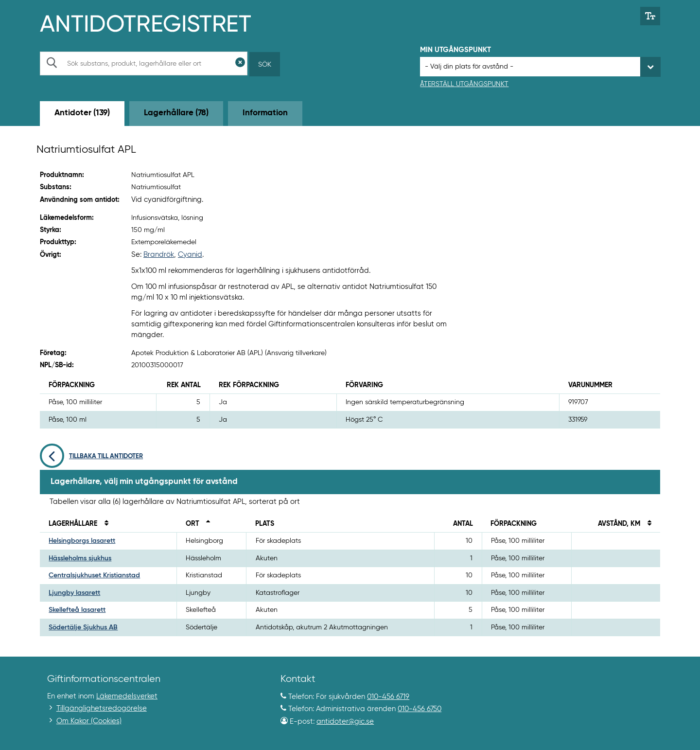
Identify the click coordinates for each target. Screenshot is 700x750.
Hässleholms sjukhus (80, 558)
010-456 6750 (420, 709)
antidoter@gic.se (345, 722)
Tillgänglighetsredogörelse (102, 708)
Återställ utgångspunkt (464, 84)
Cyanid (190, 255)
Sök (265, 65)
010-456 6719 (388, 697)
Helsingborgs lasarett (82, 541)
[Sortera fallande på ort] (206, 524)
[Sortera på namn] (104, 524)
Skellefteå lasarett (77, 610)
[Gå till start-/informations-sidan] (156, 22)
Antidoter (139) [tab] (82, 113)
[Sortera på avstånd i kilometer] (647, 524)
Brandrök (159, 255)
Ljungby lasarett (74, 593)
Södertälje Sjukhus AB (83, 627)
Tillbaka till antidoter (91, 456)
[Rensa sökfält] (240, 63)
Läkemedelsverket (127, 696)
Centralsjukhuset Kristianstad (94, 575)
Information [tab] (265, 113)
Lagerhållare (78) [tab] (176, 113)
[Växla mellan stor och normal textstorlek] (650, 16)
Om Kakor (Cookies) (89, 721)
